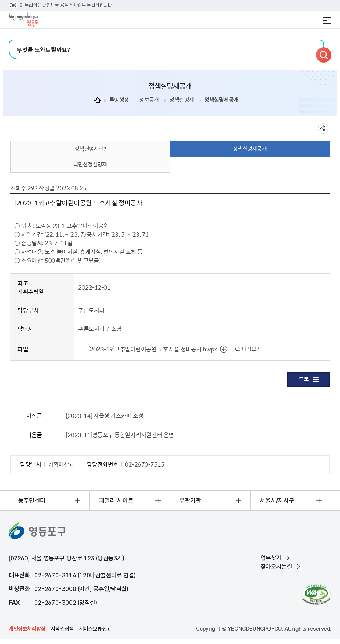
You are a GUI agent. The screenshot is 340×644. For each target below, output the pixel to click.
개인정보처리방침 (27, 629)
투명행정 (119, 100)
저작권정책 (62, 629)
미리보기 (248, 349)
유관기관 (190, 500)
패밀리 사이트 (116, 500)
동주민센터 (32, 500)
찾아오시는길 (276, 567)
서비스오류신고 (95, 629)
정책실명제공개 (221, 100)
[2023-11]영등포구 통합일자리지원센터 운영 (120, 435)
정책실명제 (182, 100)
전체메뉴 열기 (327, 21)
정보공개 (149, 100)
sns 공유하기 (323, 128)
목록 (309, 379)
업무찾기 (271, 558)
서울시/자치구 (277, 500)
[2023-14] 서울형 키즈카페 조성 (105, 415)
